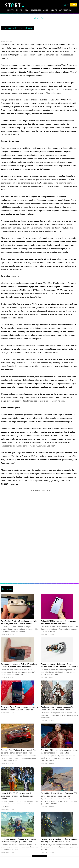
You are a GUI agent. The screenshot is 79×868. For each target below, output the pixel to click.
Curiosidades (36, 10)
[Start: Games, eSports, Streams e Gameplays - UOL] (13, 5)
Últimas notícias (65, 10)
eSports (19, 10)
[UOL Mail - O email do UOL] (65, 5)
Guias (27, 10)
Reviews (10, 10)
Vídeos (46, 10)
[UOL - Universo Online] (23, 6)
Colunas (54, 10)
